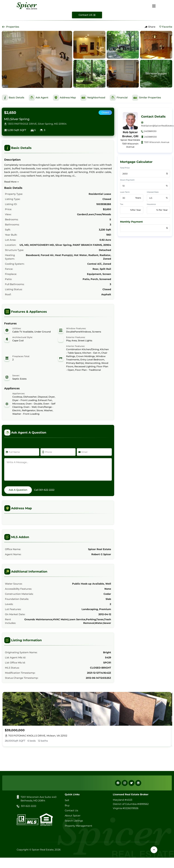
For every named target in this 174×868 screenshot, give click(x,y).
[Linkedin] (138, 783)
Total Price (125, 168)
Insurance (151, 204)
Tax (122, 204)
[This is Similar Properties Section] (147, 98)
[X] (131, 783)
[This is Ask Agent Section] (39, 98)
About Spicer (73, 816)
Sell (67, 800)
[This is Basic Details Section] (13, 98)
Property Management (79, 826)
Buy (67, 805)
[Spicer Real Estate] (27, 6)
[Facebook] (118, 783)
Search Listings (74, 821)
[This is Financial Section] (119, 98)
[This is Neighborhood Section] (93, 98)
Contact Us (71, 810)
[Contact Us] (87, 15)
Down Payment (127, 180)
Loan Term (125, 192)
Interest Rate (153, 192)
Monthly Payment (131, 222)
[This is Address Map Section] (64, 98)
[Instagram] (125, 783)
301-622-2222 (47, 490)
